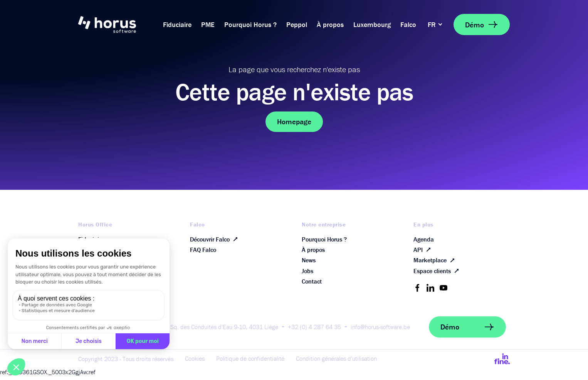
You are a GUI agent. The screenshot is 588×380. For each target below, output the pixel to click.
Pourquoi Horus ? (250, 24)
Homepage (294, 122)
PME (208, 24)
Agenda (424, 240)
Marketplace (436, 263)
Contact (312, 286)
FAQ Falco (203, 251)
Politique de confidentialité (250, 363)
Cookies (195, 363)
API (424, 251)
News (309, 263)
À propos (330, 24)
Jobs (307, 274)
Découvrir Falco (215, 240)
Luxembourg (372, 24)
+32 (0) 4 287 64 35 (314, 331)
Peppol (297, 24)
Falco (408, 24)
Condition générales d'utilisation (336, 363)
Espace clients (438, 275)
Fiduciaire (177, 24)
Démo (482, 24)
